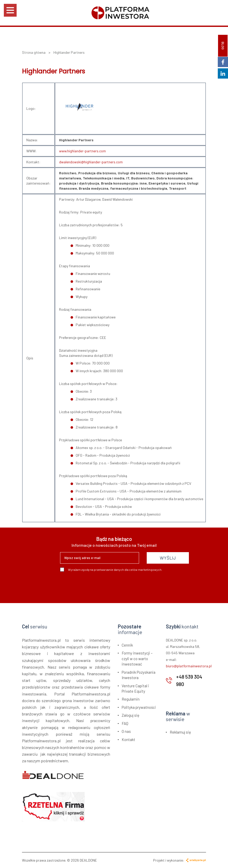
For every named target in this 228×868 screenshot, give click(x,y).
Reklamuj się (180, 732)
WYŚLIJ (168, 558)
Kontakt (128, 740)
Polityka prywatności (139, 707)
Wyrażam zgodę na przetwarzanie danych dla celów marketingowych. (111, 570)
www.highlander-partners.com (82, 151)
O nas (126, 731)
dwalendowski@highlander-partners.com (91, 162)
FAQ (125, 723)
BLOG (223, 46)
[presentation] (99, 585)
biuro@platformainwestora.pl (189, 666)
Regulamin (131, 699)
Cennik (127, 645)
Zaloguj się (130, 715)
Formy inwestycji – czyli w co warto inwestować (137, 658)
